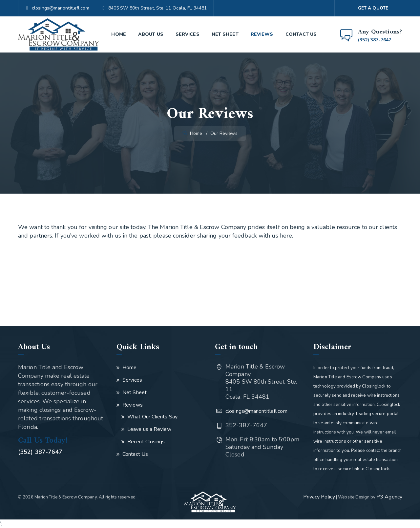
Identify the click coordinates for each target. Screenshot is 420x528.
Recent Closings (146, 442)
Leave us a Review (149, 429)
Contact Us (301, 34)
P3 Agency (389, 497)
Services (188, 34)
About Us (151, 34)
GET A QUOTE (373, 8)
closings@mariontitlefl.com (61, 8)
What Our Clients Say (152, 417)
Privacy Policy (319, 497)
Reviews (262, 34)
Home (118, 34)
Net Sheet (225, 34)
